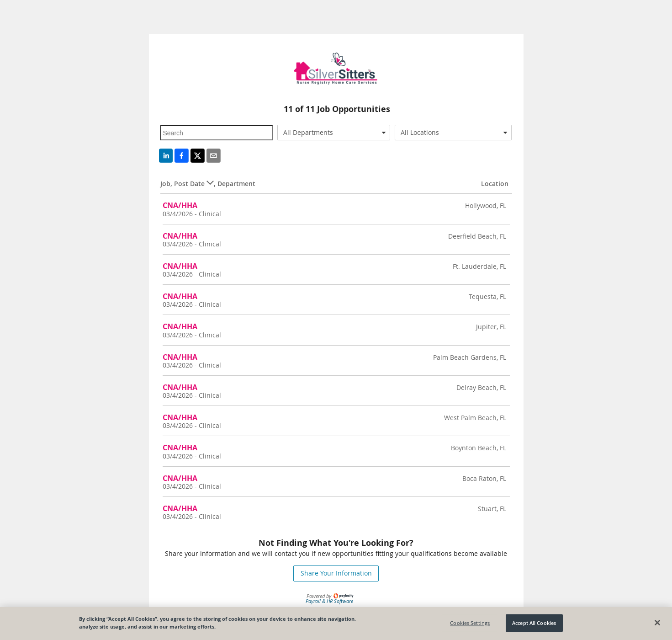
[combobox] (334, 133)
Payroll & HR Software (329, 601)
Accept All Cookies (534, 623)
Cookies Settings (470, 623)
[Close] (657, 623)
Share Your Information (336, 573)
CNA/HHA (180, 205)
